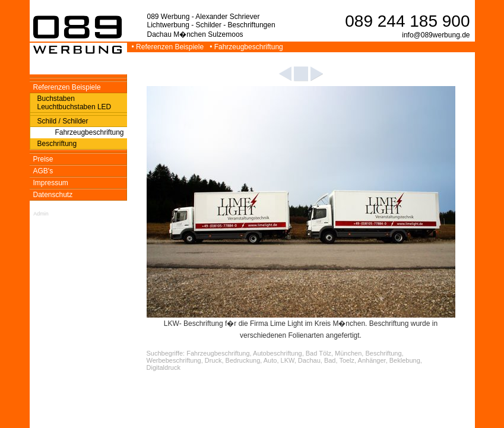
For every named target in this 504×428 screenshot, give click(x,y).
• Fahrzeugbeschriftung (247, 47)
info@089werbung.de (436, 35)
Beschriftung (57, 144)
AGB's (43, 171)
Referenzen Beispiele (67, 87)
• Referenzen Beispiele (169, 47)
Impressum (51, 183)
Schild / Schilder (63, 121)
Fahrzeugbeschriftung (89, 132)
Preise (43, 159)
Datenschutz (53, 195)
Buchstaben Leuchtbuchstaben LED (75, 103)
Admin (41, 214)
